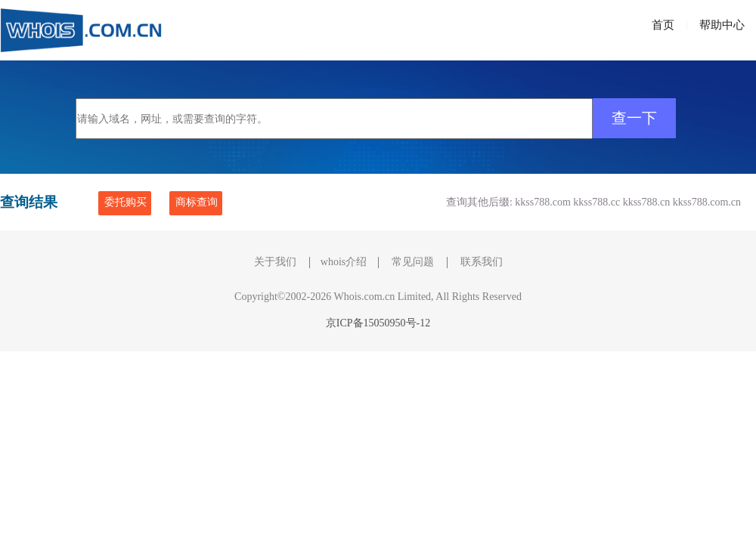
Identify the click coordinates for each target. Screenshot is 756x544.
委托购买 (125, 202)
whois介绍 (344, 262)
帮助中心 (722, 25)
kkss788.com (543, 202)
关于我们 (275, 262)
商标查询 (197, 202)
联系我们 (482, 262)
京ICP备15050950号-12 (378, 323)
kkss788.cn (647, 202)
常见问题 (413, 262)
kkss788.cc (596, 202)
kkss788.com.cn (707, 202)
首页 (663, 25)
